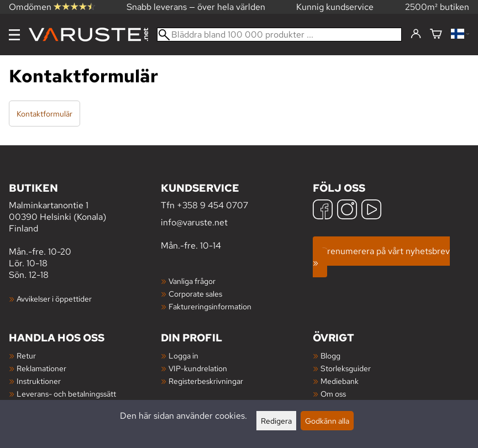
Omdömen (52, 7)
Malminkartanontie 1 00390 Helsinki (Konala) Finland (85, 207)
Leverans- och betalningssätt (66, 394)
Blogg (330, 355)
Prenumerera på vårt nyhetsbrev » (381, 257)
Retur (26, 355)
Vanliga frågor (192, 281)
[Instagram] (347, 211)
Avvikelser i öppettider (54, 299)
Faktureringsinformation (210, 306)
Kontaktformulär (44, 114)
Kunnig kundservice (335, 7)
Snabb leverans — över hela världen (196, 7)
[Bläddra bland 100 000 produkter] (279, 35)
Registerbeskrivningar (206, 381)
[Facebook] (323, 211)
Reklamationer (41, 368)
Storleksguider (346, 368)
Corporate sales (195, 294)
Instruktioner (39, 381)
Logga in (183, 355)
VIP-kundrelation (198, 368)
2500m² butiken (437, 7)
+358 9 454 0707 (212, 205)
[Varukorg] (436, 35)
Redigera (276, 421)
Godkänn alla (327, 421)
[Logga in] (416, 34)
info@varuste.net (194, 222)
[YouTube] (371, 211)
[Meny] (14, 35)
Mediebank (340, 381)
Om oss (333, 394)
